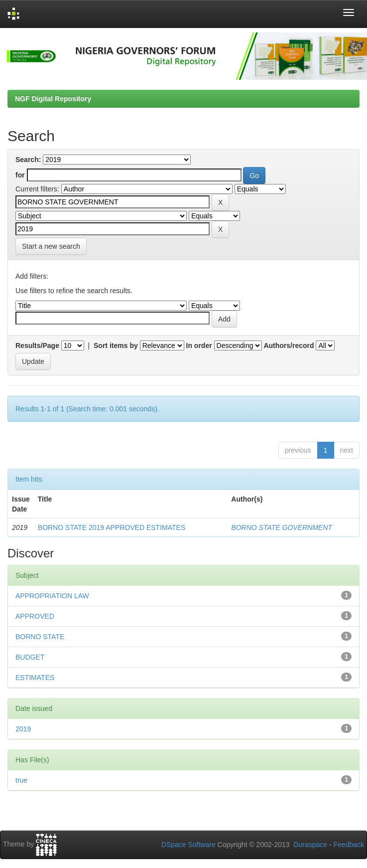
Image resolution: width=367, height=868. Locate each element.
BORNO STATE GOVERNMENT (282, 527)
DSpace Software (188, 845)
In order (199, 346)
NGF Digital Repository (53, 99)
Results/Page (37, 346)
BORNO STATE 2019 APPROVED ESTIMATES (112, 527)
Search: (28, 160)
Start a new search (51, 246)
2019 (23, 729)
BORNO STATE (40, 637)
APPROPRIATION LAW (52, 596)
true (21, 780)
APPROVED (35, 616)
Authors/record (289, 346)
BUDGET (30, 657)
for (20, 175)
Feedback (349, 845)
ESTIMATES (35, 678)
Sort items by (116, 346)
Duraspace (310, 845)
